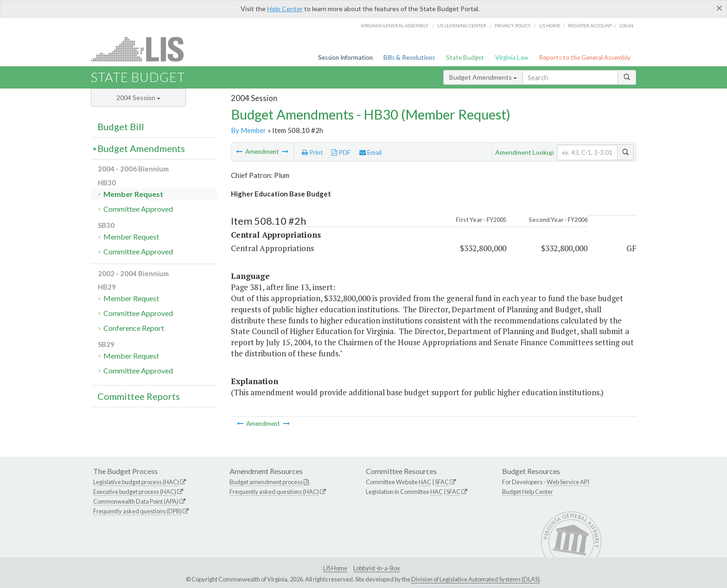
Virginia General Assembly (395, 25)
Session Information (345, 57)
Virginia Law (512, 57)
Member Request (133, 194)
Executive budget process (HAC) (135, 492)
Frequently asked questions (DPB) (137, 511)
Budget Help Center (528, 492)
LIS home (550, 25)
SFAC (442, 482)
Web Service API (568, 482)
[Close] (719, 8)
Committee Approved (138, 209)
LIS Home (335, 568)
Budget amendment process (266, 482)
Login (626, 25)
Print (312, 152)
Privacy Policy (513, 25)
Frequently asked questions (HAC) (274, 492)
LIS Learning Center (462, 25)
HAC (425, 482)
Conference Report (134, 328)
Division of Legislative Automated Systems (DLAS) (475, 579)
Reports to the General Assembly (585, 57)
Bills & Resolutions (409, 57)
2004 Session (138, 98)
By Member (249, 130)
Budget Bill (121, 126)
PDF (341, 152)
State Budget (465, 57)
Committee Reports (139, 396)
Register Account (590, 25)
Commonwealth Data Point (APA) (136, 501)
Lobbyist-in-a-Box (376, 568)
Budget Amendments (483, 77)
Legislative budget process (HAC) (136, 482)
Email (370, 152)
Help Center (285, 9)
